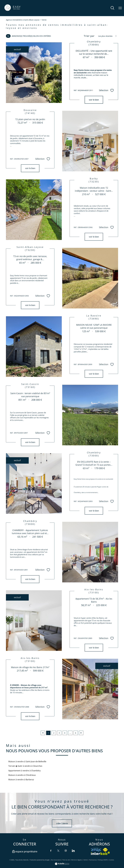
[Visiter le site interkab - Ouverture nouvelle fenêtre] (100, 853)
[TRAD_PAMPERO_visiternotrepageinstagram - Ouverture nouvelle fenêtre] (66, 851)
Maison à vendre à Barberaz (21, 780)
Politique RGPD (103, 860)
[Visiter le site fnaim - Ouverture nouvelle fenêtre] (105, 850)
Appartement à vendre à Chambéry (24, 771)
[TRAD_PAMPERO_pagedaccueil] (12, 11)
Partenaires (93, 860)
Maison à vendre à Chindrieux (22, 775)
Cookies (111, 860)
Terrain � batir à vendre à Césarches (25, 766)
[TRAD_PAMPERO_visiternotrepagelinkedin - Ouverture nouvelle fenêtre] (73, 851)
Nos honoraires (56, 860)
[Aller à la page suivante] (81, 733)
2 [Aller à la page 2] (54, 733)
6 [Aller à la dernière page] (76, 733)
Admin (85, 860)
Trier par (89, 36)
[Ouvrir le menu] (120, 8)
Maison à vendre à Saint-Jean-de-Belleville (27, 761)
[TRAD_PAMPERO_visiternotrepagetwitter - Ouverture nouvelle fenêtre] (58, 851)
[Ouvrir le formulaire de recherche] (112, 8)
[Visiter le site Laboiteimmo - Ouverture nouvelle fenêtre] (62, 864)
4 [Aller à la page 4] (65, 733)
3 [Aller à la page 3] (59, 733)
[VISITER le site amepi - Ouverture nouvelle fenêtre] (96, 850)
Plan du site (66, 860)
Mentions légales (76, 860)
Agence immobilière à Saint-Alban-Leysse (23, 20)
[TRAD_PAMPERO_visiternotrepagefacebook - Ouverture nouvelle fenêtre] (51, 851)
